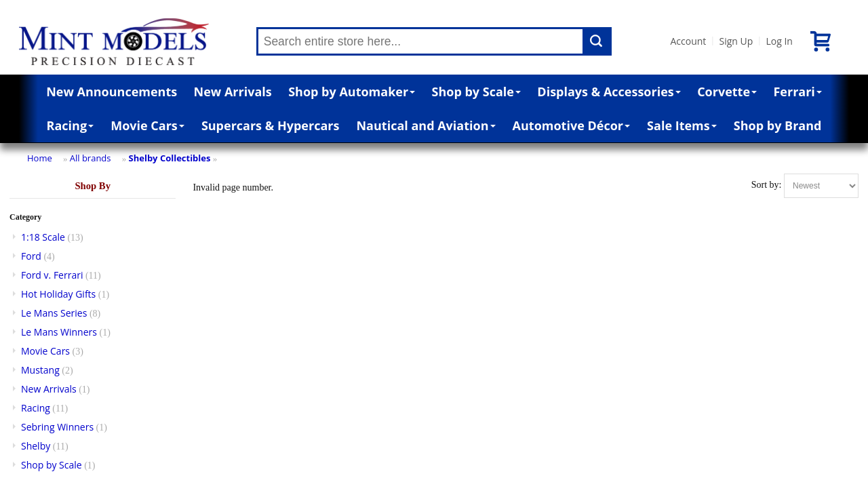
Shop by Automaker (352, 92)
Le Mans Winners (59, 332)
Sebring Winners (57, 427)
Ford (31, 256)
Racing (71, 125)
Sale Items (682, 125)
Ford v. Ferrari (52, 275)
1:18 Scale (43, 237)
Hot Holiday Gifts (58, 294)
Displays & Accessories (609, 92)
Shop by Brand (778, 125)
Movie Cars (147, 125)
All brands (91, 158)
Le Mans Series (54, 313)
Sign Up (736, 41)
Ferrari (797, 92)
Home (40, 158)
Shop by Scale (476, 92)
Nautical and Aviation (426, 125)
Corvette (727, 92)
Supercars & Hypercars (271, 125)
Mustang (40, 370)
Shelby (36, 446)
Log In (779, 41)
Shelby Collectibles (170, 158)
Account (689, 41)
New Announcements (112, 92)
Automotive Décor (571, 125)
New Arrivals (233, 92)
